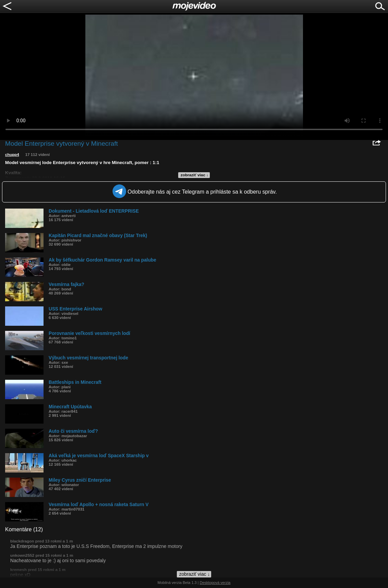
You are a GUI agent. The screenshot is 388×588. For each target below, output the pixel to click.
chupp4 (12, 155)
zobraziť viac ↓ (195, 175)
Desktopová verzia (215, 583)
